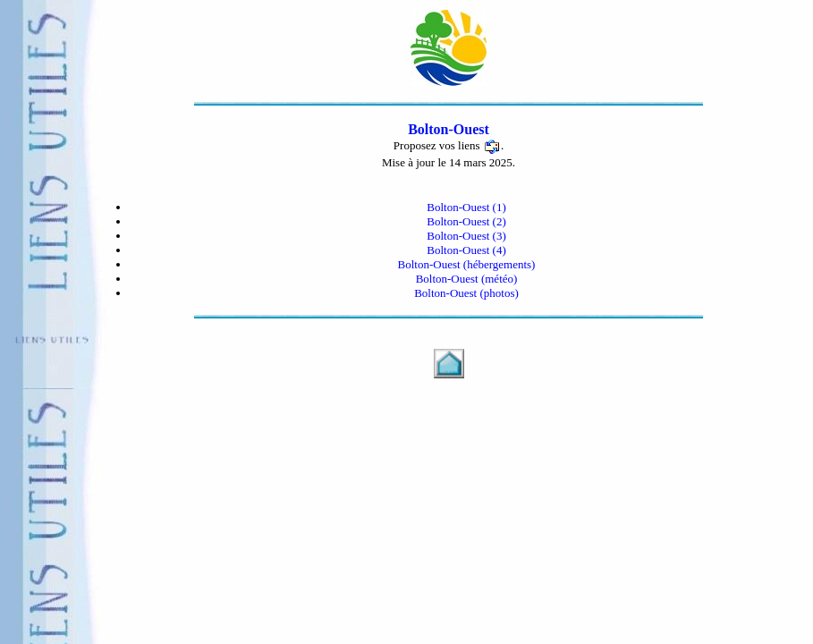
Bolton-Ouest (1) (466, 207)
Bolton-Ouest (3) (466, 236)
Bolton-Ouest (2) (466, 221)
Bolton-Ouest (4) (466, 250)
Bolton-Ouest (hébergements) (467, 264)
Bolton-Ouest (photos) (466, 293)
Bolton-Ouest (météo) (467, 279)
